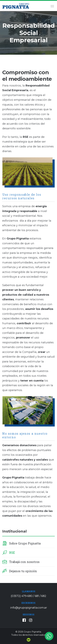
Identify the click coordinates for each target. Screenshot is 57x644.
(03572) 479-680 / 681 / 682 (28, 596)
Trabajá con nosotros (24, 562)
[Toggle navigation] (52, 6)
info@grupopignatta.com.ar (29, 608)
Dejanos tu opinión (23, 571)
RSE (12, 553)
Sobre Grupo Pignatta (25, 543)
